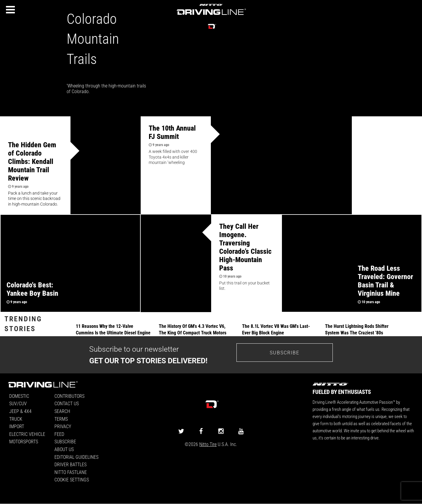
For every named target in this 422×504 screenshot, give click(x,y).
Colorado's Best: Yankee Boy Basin (32, 289)
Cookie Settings (72, 479)
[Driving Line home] (211, 15)
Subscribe (65, 441)
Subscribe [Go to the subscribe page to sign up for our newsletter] (285, 352)
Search (62, 411)
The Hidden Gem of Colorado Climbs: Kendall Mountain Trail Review (32, 161)
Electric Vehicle (27, 434)
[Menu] (10, 10)
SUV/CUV (18, 403)
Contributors (69, 396)
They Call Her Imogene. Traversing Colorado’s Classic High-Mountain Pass (245, 247)
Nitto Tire (208, 444)
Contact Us (67, 403)
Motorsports (24, 441)
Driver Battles (70, 464)
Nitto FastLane (71, 472)
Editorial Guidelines (76, 457)
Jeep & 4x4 (20, 411)
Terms (61, 419)
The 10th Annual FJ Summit (172, 132)
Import (17, 426)
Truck (16, 419)
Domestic (19, 396)
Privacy (63, 426)
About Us (64, 449)
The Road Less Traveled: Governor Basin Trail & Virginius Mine (385, 281)
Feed (59, 434)
